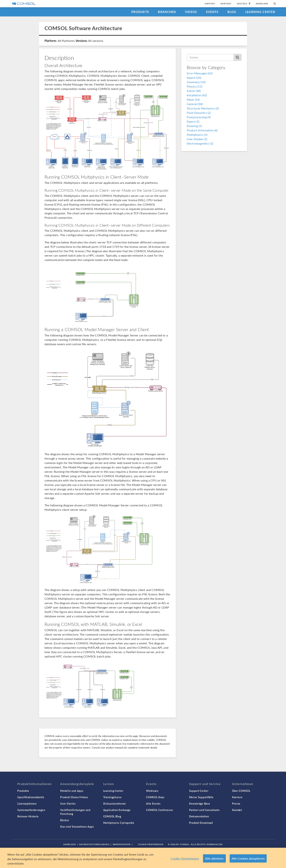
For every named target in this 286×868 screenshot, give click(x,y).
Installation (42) (197, 95)
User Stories (68, 803)
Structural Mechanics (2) (203, 108)
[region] (143, 858)
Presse (236, 803)
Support (210, 4)
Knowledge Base (200, 803)
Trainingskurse (112, 797)
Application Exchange (117, 810)
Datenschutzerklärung (94, 844)
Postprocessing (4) (199, 117)
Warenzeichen (122, 844)
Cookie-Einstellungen (185, 858)
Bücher (65, 820)
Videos (191, 12)
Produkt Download (201, 823)
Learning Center (260, 12)
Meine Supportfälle (201, 797)
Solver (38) (194, 91)
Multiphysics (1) (197, 135)
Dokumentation (199, 816)
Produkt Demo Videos (74, 797)
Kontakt (226, 4)
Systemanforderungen (31, 810)
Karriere (237, 797)
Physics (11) (195, 86)
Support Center (199, 791)
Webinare (152, 791)
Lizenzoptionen (27, 803)
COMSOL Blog (112, 816)
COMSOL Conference (160, 810)
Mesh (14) (193, 100)
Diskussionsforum (115, 803)
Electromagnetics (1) (200, 143)
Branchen (167, 12)
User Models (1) (197, 139)
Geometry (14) (196, 82)
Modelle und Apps (72, 791)
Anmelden (262, 4)
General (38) (195, 104)
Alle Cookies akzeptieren (248, 858)
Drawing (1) (194, 126)
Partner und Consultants (204, 810)
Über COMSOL (241, 791)
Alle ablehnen (214, 858)
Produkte (140, 12)
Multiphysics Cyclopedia (119, 823)
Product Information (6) (202, 130)
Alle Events (153, 803)
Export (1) (193, 121)
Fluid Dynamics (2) (199, 113)
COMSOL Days (155, 797)
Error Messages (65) (200, 73)
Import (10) (194, 78)
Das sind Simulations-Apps (77, 827)
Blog (232, 12)
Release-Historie (28, 816)
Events (212, 12)
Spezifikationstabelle (31, 797)
